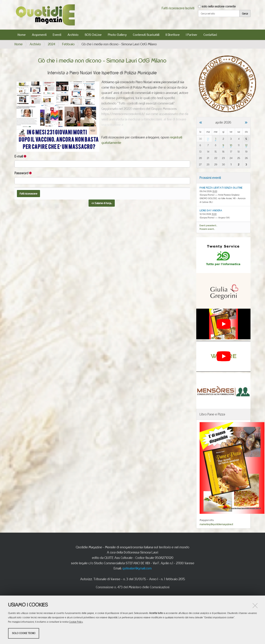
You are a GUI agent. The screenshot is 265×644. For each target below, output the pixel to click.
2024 (51, 44)
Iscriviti (190, 8)
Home (22, 35)
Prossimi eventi (210, 178)
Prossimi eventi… (207, 229)
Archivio (73, 35)
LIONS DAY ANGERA (211, 210)
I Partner (192, 35)
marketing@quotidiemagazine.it (216, 524)
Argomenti (39, 35)
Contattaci (210, 35)
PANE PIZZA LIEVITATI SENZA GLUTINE (221, 188)
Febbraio (68, 44)
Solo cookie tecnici (24, 633)
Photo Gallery (117, 35)
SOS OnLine (93, 35)
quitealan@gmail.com (137, 568)
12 (246, 145)
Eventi (57, 35)
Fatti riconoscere (173, 8)
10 (231, 145)
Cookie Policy (76, 622)
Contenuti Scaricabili (146, 35)
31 (208, 139)
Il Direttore (173, 35)
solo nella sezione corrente (219, 6)
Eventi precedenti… (208, 225)
